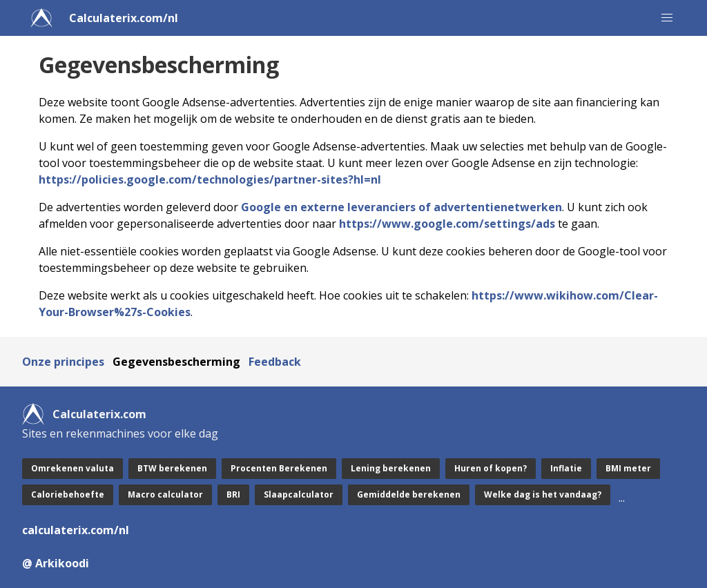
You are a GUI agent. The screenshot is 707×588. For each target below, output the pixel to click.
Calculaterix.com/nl (124, 18)
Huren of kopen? (491, 468)
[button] (667, 18)
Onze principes (63, 362)
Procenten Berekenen (279, 468)
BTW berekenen (172, 468)
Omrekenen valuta (72, 468)
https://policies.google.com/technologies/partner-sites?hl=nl (210, 179)
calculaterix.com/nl (76, 530)
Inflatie (566, 468)
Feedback (275, 362)
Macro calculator (165, 494)
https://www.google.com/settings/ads (447, 224)
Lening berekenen (391, 468)
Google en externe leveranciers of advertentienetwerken (401, 207)
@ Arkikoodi (56, 563)
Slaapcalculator (299, 494)
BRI (233, 494)
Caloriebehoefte (68, 494)
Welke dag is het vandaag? (543, 494)
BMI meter (628, 468)
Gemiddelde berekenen (409, 494)
